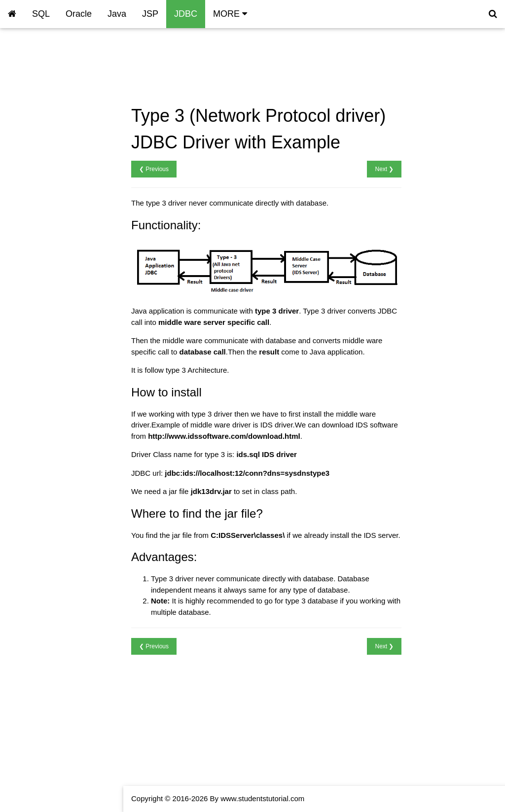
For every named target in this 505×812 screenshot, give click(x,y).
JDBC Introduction (38, 59)
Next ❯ (384, 169)
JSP (150, 14)
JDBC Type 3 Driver (40, 116)
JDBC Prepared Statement (52, 200)
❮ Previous (154, 169)
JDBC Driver (28, 73)
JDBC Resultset (34, 172)
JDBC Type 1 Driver (40, 88)
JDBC (186, 14)
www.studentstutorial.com (262, 798)
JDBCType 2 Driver (39, 101)
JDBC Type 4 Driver (40, 129)
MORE (230, 14)
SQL (41, 14)
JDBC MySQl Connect (44, 144)
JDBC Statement (36, 186)
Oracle (79, 14)
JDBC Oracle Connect (44, 158)
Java (117, 14)
